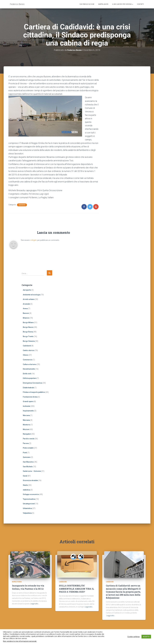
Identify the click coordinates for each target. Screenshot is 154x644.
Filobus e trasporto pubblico (34, 392)
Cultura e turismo (30, 364)
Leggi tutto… (35, 605)
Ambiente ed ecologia (32, 295)
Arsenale (26, 304)
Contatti (140, 4)
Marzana (26, 415)
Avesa (25, 309)
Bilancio (26, 318)
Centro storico (29, 350)
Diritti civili (27, 374)
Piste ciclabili (28, 448)
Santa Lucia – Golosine (32, 471)
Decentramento (29, 369)
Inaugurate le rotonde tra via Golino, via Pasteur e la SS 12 (28, 588)
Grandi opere (28, 401)
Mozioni (26, 429)
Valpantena (27, 513)
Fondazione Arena (30, 397)
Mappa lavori (103, 4)
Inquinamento (28, 411)
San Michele (28, 466)
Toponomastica (29, 499)
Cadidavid (22, 205)
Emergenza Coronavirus (33, 383)
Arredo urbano (29, 299)
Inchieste (26, 406)
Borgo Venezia (29, 341)
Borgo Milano (28, 322)
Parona (26, 443)
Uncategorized (29, 504)
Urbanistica (27, 508)
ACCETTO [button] (146, 637)
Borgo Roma (28, 332)
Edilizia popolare (30, 378)
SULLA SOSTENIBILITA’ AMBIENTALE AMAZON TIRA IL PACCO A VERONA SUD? (77, 590)
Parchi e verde (29, 439)
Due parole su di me (87, 4)
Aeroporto (27, 290)
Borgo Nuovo (28, 327)
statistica (26, 490)
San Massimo (28, 462)
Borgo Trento (28, 336)
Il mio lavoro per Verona (123, 4)
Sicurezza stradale (30, 480)
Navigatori (27, 434)
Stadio (25, 485)
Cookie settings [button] (134, 637)
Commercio (28, 360)
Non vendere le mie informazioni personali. (20, 641)
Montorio (27, 425)
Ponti (25, 452)
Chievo (26, 355)
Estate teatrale (28, 387)
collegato (33, 240)
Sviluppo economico (31, 494)
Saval (25, 476)
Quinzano (27, 457)
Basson (26, 313)
